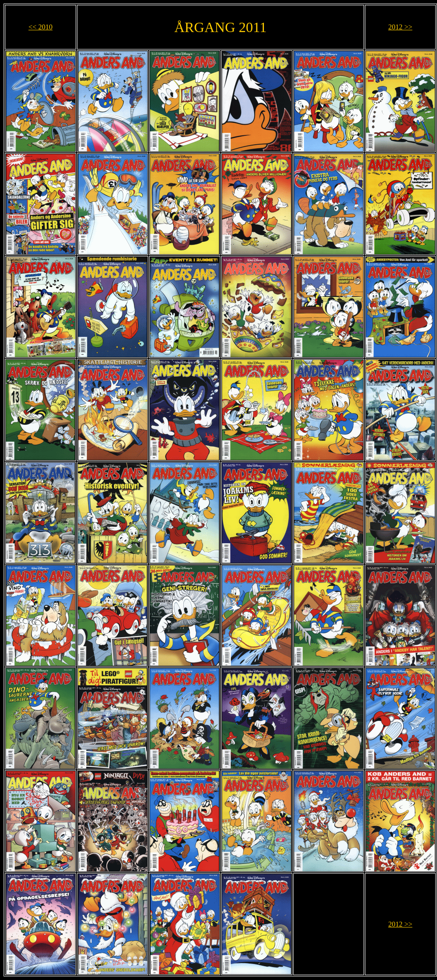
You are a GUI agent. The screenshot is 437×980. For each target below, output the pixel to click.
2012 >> (400, 27)
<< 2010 (40, 27)
